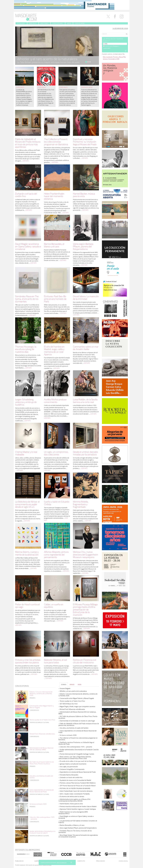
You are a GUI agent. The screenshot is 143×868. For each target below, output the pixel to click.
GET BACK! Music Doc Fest (69, 704)
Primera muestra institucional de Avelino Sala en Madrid (78, 806)
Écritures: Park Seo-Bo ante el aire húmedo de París (55, 299)
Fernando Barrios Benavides (69, 775)
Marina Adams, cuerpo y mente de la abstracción (27, 553)
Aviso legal (123, 861)
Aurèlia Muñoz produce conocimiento (55, 401)
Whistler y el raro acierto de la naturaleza (73, 691)
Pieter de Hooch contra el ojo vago (27, 606)
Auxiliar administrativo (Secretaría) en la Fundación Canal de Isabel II (42, 832)
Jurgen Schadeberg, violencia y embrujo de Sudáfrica (26, 402)
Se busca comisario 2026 (38, 804)
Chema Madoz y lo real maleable (26, 453)
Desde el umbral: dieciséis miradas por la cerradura (85, 453)
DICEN (80, 685)
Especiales (33, 23)
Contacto (81, 861)
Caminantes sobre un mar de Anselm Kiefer (86, 348)
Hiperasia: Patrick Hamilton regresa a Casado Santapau (78, 809)
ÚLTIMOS (64, 685)
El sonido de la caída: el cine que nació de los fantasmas (78, 761)
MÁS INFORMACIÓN (62, 863)
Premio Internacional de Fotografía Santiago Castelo (77, 754)
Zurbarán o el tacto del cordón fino (26, 195)
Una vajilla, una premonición (69, 767)
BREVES (72, 685)
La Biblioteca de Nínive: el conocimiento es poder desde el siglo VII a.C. (27, 504)
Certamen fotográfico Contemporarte (72, 769)
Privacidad (100, 861)
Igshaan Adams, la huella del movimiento (73, 764)
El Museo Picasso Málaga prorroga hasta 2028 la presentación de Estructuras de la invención (85, 610)
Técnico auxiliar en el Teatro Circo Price (42, 720)
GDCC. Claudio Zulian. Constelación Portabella (75, 794)
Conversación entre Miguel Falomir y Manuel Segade (42, 707)
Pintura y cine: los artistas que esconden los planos (28, 661)
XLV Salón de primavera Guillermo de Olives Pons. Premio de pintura (42, 763)
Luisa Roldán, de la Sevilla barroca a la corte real (85, 401)
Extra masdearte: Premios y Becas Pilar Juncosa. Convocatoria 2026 (114, 58)
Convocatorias (58, 23)
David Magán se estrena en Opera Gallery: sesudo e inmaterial (28, 246)
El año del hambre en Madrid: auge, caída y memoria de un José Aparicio (54, 350)
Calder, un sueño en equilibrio (54, 606)
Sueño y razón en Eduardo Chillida (57, 503)
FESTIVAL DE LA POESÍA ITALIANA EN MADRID (75, 788)
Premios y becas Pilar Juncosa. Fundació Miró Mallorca (78, 783)
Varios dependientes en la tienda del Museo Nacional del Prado (42, 791)
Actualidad (21, 23)
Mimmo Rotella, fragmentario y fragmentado (81, 504)
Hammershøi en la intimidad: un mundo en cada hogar (77, 721)
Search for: (105, 31)
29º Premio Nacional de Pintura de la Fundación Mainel (78, 786)
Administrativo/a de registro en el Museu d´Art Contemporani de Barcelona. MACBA (74, 800)
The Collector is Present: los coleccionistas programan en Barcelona (56, 142)
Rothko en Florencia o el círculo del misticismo (85, 661)
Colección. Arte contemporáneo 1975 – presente (42, 818)
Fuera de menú (80, 23)
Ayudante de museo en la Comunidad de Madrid (75, 780)
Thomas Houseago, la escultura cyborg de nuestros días (26, 349)
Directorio (45, 23)
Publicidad (19, 861)
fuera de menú (87, 87)
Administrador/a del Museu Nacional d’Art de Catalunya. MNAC (41, 749)
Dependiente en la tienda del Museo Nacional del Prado (78, 772)
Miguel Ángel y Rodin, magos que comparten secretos (77, 706)
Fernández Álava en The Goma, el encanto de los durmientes (27, 299)
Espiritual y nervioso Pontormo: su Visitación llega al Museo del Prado (85, 142)
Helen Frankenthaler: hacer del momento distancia (54, 196)
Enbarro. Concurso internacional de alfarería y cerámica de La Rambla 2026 (41, 693)
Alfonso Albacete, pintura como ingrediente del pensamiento (56, 555)
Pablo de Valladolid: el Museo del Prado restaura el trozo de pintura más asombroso (28, 143)
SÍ (71, 862)
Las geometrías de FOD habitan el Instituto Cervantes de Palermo (78, 822)
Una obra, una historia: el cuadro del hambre (41, 777)
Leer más (26, 161)
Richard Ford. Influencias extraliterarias (42, 734)
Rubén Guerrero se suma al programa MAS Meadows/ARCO (73, 813)
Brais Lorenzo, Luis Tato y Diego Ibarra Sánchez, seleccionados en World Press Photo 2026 (75, 758)
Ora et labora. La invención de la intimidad (86, 298)
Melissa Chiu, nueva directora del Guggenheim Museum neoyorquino (86, 555)
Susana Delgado (65, 688)
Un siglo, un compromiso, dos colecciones (56, 453)
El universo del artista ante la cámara (72, 796)
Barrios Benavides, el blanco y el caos (54, 245)
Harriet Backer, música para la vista (84, 195)
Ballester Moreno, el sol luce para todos (55, 661)
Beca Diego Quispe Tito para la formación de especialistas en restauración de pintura (78, 836)
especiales (20, 87)
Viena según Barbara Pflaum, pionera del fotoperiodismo (83, 246)
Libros (69, 23)
